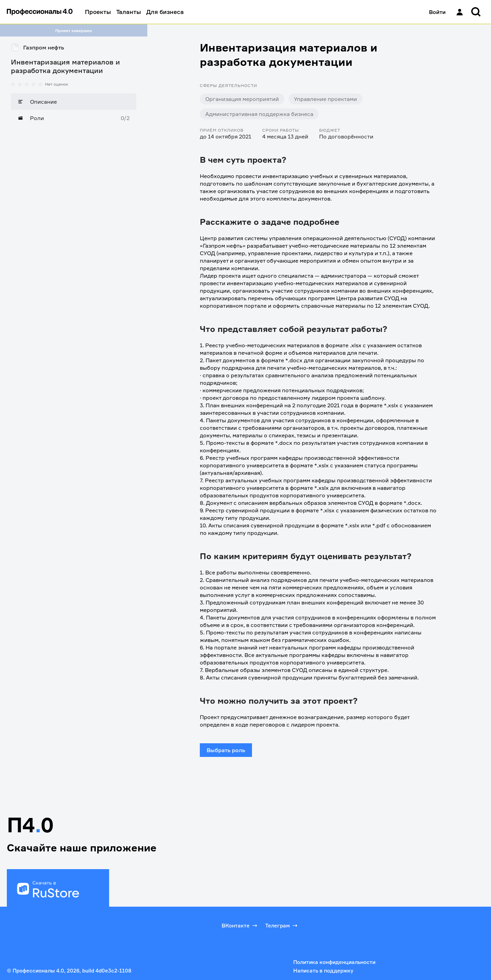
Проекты (98, 12)
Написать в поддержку (323, 971)
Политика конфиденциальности (334, 962)
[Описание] (74, 102)
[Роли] (74, 118)
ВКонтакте (240, 925)
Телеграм (282, 925)
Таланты (129, 12)
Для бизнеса (165, 12)
